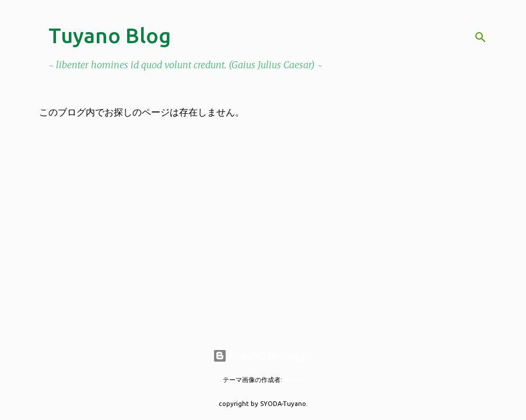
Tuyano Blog (110, 35)
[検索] (481, 37)
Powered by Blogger (263, 356)
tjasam (294, 380)
